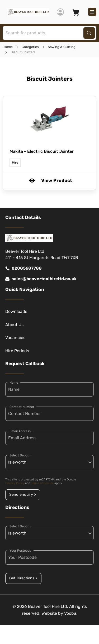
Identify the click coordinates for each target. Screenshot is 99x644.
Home (8, 47)
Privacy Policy (15, 483)
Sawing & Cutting (62, 47)
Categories (30, 47)
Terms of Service (42, 483)
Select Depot (19, 455)
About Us (14, 325)
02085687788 (23, 268)
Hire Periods (17, 351)
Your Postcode (20, 551)
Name (14, 383)
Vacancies (15, 338)
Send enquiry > (23, 495)
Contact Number (22, 407)
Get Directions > (23, 578)
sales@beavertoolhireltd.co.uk (41, 279)
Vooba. (71, 613)
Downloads (16, 311)
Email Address (20, 431)
